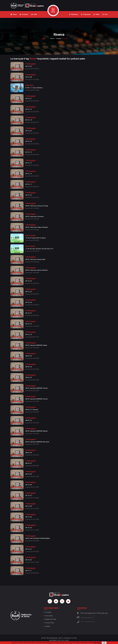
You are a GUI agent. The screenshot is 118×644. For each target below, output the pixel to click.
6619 (93, 622)
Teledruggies (31, 64)
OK (104, 643)
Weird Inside (30, 235)
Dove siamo (48, 616)
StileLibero (30, 85)
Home (52, 39)
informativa (97, 643)
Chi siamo (48, 612)
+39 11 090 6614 (86, 622)
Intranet (47, 626)
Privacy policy (49, 623)
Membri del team (50, 619)
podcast (59, 39)
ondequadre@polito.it (85, 617)
